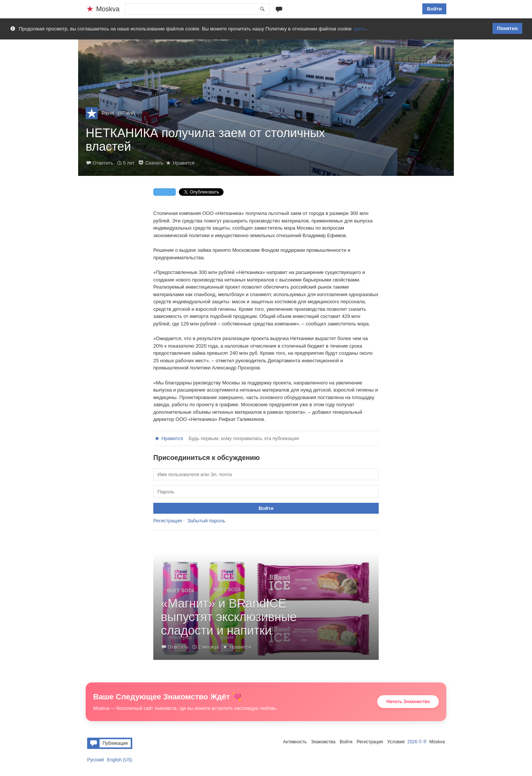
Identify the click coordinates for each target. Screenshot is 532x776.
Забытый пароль (206, 521)
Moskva (437, 742)
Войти (434, 9)
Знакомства (323, 742)
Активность (295, 742)
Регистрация (168, 521)
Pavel (108, 113)
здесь (360, 29)
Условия (396, 742)
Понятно (507, 28)
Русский (96, 760)
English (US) (120, 760)
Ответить (103, 163)
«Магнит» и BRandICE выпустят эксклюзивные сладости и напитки (229, 617)
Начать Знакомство (408, 702)
